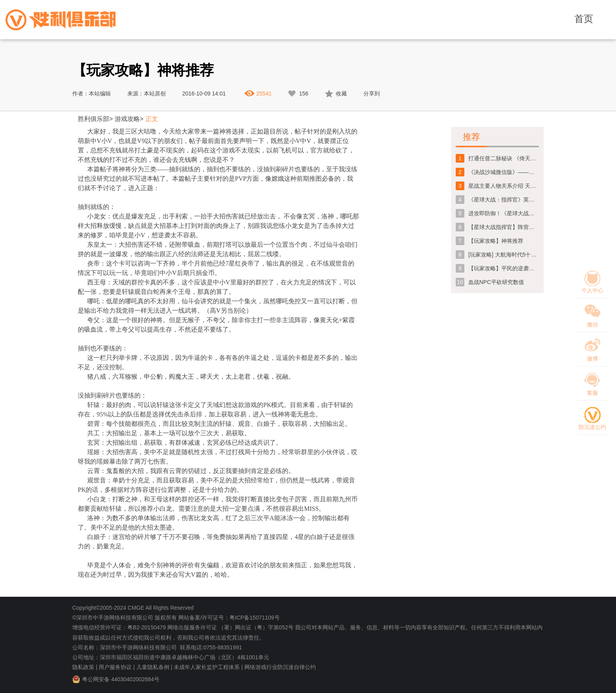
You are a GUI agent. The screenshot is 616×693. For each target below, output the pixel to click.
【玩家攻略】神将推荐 (496, 241)
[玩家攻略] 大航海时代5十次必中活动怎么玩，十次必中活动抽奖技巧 (504, 255)
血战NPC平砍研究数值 (496, 282)
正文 (152, 119)
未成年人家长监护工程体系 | (208, 667)
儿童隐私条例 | (154, 667)
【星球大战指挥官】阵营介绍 (504, 227)
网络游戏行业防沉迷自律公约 (280, 667)
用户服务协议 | (117, 667)
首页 (584, 19)
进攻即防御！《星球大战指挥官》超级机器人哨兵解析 (504, 213)
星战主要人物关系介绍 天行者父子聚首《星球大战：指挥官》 (504, 186)
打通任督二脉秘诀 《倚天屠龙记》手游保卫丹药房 (504, 158)
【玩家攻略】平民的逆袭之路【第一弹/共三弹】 (504, 268)
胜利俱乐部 (93, 119)
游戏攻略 (127, 119)
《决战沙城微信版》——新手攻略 (504, 172)
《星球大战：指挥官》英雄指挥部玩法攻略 (504, 200)
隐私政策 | (85, 667)
